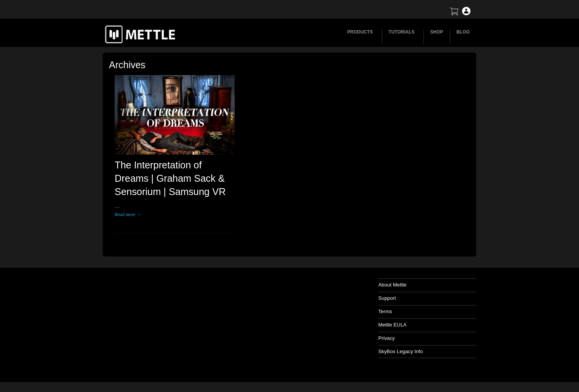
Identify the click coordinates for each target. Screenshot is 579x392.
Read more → (128, 219)
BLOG (463, 32)
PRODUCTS (361, 32)
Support (400, 302)
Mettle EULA (405, 329)
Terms (398, 316)
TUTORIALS (403, 32)
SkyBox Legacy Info (413, 356)
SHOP (437, 32)
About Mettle (405, 289)
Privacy (400, 342)
